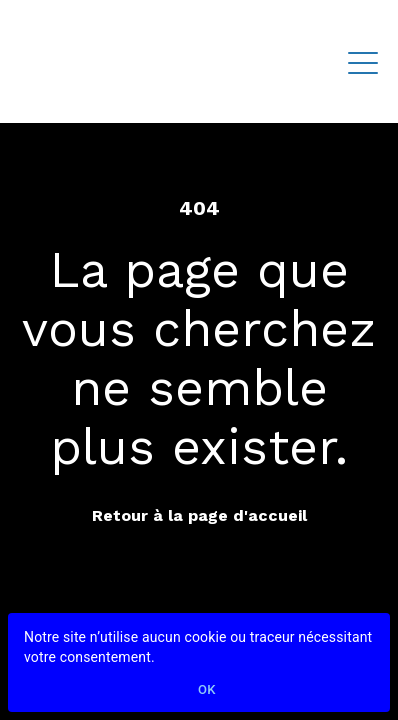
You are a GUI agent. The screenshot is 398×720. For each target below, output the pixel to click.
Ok (207, 690)
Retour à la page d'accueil (199, 515)
